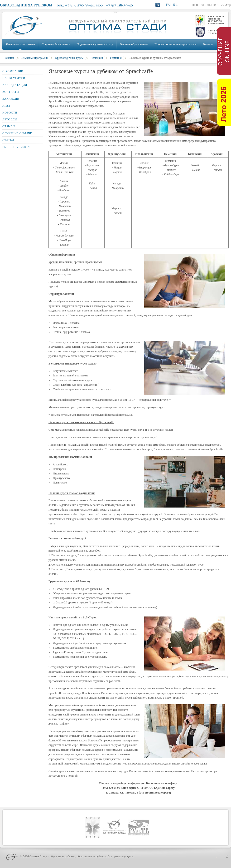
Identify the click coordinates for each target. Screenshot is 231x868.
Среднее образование (56, 44)
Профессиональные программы (176, 44)
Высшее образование (134, 44)
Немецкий (97, 58)
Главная (10, 58)
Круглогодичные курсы (69, 58)
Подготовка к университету (95, 44)
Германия (116, 58)
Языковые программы (20, 44)
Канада (208, 44)
